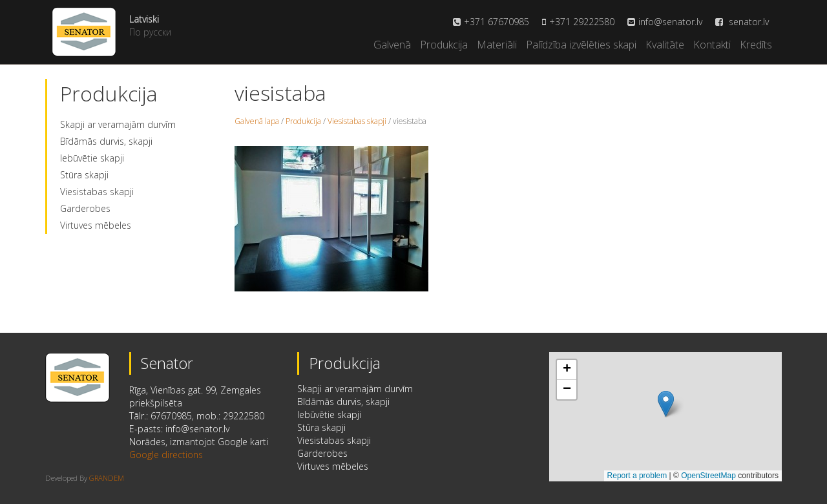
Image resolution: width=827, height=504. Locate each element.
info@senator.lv (670, 22)
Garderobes (85, 208)
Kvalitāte (665, 45)
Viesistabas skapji (97, 192)
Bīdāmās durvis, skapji (106, 141)
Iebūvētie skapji (92, 158)
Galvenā (392, 45)
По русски (150, 32)
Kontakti (712, 45)
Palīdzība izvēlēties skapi (581, 45)
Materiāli (497, 45)
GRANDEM (107, 478)
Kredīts (756, 45)
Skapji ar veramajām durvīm (118, 124)
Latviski (144, 19)
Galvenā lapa (257, 121)
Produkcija (444, 45)
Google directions (166, 455)
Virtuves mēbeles (96, 225)
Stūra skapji (84, 175)
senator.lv (742, 22)
